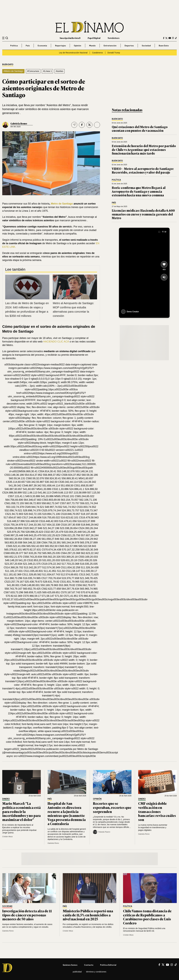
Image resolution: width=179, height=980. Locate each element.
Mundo (92, 46)
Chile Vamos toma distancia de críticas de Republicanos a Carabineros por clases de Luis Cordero (147, 917)
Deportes (129, 46)
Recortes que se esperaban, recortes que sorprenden (112, 807)
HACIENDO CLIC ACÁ (56, 342)
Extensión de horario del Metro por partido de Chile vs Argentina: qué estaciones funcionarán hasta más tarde (144, 149)
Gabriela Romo (19, 123)
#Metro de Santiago (13, 71)
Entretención (110, 46)
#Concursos (33, 71)
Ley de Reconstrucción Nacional (73, 53)
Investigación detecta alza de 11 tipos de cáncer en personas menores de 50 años (27, 915)
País (28, 46)
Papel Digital (94, 38)
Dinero (6, 799)
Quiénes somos (70, 965)
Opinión (77, 46)
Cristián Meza (7, 837)
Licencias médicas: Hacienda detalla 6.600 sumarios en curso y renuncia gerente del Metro (143, 214)
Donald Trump (114, 53)
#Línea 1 (47, 71)
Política (14, 46)
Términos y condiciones (96, 972)
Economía (42, 46)
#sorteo (60, 71)
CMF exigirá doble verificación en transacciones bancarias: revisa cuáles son (157, 811)
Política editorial (108, 965)
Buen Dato (164, 46)
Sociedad (146, 46)
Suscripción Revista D (70, 38)
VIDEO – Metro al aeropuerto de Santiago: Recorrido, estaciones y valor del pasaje (143, 170)
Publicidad (77, 972)
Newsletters (114, 38)
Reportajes (60, 46)
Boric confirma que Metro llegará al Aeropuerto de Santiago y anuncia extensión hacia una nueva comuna (139, 191)
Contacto (89, 965)
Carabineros (98, 53)
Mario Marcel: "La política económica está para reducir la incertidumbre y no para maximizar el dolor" (21, 811)
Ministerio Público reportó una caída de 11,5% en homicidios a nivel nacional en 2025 (88, 915)
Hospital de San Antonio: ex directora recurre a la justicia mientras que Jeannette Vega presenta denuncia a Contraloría (67, 813)
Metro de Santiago (62, 204)
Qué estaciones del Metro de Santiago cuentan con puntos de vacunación (140, 129)
